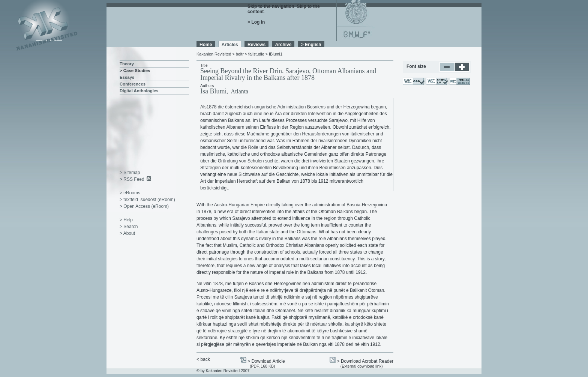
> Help (126, 220)
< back (203, 359)
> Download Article (266, 361)
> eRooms (130, 193)
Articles (230, 45)
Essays (127, 77)
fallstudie (256, 54)
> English (311, 45)
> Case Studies (135, 71)
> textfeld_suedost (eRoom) (147, 200)
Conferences (133, 84)
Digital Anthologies (139, 91)
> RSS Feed (132, 179)
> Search (129, 227)
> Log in (256, 22)
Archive (283, 45)
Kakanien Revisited (214, 54)
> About (127, 233)
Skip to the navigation (271, 6)
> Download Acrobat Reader (365, 361)
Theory (127, 64)
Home (206, 45)
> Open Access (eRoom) (144, 206)
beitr (240, 54)
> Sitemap (130, 173)
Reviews (256, 45)
